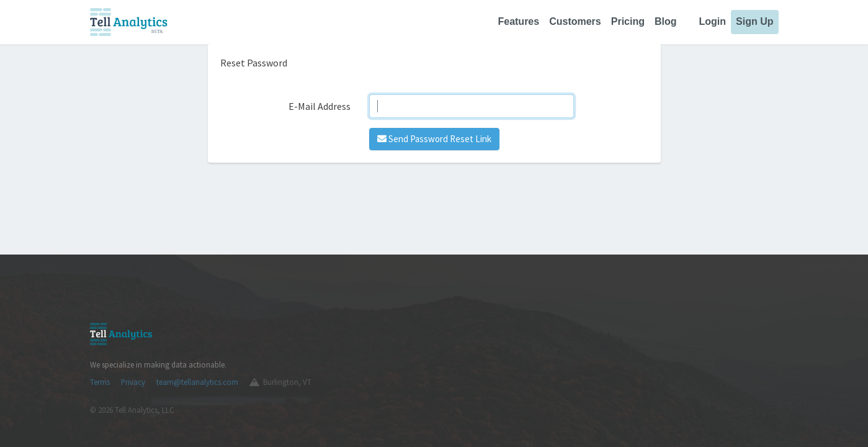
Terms (100, 382)
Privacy (133, 382)
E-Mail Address (320, 106)
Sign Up (754, 21)
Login (713, 21)
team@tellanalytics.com (197, 382)
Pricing (628, 21)
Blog (666, 21)
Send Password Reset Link (434, 139)
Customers (575, 21)
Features (518, 21)
